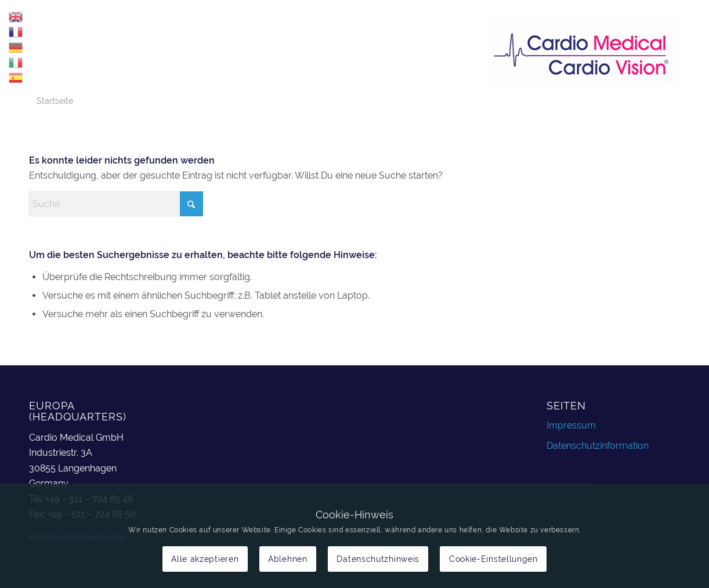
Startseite (55, 101)
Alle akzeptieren (205, 559)
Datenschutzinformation (598, 446)
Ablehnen (288, 559)
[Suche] (116, 204)
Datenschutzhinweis (378, 559)
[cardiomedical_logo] (584, 52)
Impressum (571, 425)
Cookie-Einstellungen (493, 559)
